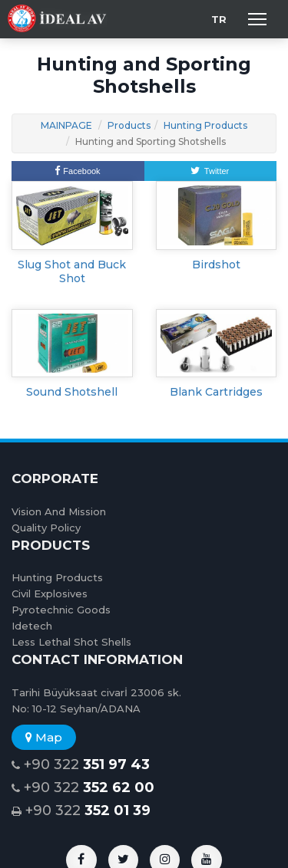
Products (129, 125)
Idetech (32, 626)
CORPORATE (55, 478)
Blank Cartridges (216, 392)
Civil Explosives (50, 593)
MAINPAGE (66, 125)
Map (44, 737)
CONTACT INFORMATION (97, 659)
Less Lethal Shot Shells (71, 642)
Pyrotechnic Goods (61, 610)
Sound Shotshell (72, 392)
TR (219, 19)
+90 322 (81, 765)
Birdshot (216, 265)
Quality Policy (46, 528)
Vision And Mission (59, 511)
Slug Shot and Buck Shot (72, 271)
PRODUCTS (51, 545)
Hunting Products (205, 125)
